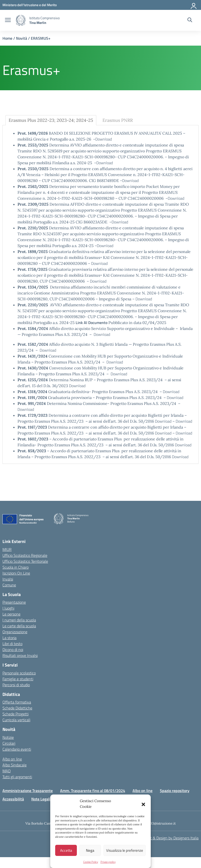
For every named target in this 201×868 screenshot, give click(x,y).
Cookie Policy (91, 862)
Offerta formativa (17, 702)
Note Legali (41, 799)
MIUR (7, 549)
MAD (7, 771)
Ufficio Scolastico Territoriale (25, 561)
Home (7, 38)
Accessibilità (13, 799)
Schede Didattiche (17, 708)
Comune (9, 585)
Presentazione (14, 602)
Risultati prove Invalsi (20, 655)
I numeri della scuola (19, 620)
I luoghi (8, 608)
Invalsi (8, 579)
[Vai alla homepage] (21, 20)
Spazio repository (175, 791)
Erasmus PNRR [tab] (118, 120)
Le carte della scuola (19, 626)
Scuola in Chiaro (16, 567)
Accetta (66, 850)
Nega (90, 850)
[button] (143, 804)
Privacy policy (108, 862)
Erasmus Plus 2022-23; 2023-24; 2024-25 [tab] (51, 120)
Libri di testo (12, 644)
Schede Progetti (16, 714)
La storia (9, 638)
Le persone (11, 614)
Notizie (8, 737)
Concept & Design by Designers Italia (168, 838)
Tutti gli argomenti (17, 777)
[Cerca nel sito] (190, 20)
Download (104, 139)
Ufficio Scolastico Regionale (25, 555)
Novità (22, 38)
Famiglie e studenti (18, 679)
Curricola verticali (16, 720)
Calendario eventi (17, 749)
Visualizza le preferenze (125, 850)
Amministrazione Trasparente (28, 791)
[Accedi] (194, 5)
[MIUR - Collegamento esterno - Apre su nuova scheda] (30, 5)
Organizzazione (15, 632)
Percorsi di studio (16, 685)
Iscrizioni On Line (16, 573)
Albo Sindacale (15, 765)
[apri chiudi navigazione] (8, 20)
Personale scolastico (19, 673)
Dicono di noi (13, 650)
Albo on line (12, 759)
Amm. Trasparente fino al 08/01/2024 (93, 791)
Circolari (9, 743)
